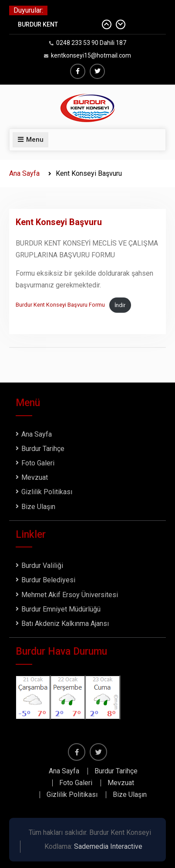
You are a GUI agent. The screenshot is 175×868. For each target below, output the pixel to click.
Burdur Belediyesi (48, 580)
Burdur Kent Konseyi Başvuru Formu (60, 305)
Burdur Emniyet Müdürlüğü (61, 609)
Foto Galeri (38, 463)
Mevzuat (35, 477)
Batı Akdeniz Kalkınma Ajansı (65, 624)
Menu (30, 140)
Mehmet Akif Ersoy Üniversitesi (70, 595)
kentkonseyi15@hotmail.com (91, 55)
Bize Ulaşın (38, 507)
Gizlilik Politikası (47, 492)
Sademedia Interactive (108, 846)
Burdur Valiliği (42, 566)
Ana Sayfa (37, 434)
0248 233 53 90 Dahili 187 (91, 43)
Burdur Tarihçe (43, 449)
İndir (120, 305)
